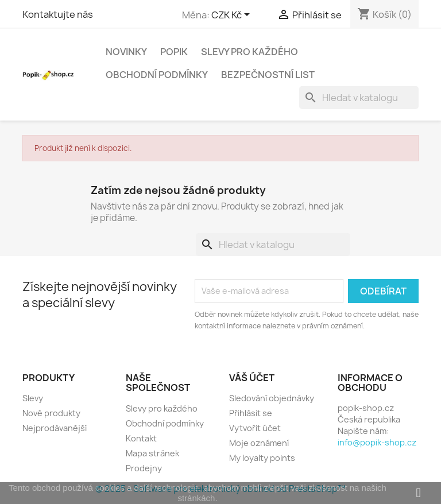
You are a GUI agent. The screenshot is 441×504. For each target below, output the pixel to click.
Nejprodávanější (55, 428)
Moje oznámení (259, 443)
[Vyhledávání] (359, 98)
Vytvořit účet (255, 428)
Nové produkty (51, 413)
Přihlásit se (251, 413)
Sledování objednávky (272, 398)
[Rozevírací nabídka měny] (233, 15)
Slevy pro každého (249, 52)
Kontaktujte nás (58, 14)
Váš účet (252, 378)
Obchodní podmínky (157, 75)
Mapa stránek (152, 453)
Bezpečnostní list (268, 75)
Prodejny (144, 468)
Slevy (33, 398)
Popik (174, 52)
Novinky (126, 52)
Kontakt (141, 438)
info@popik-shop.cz (377, 442)
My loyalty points (262, 458)
